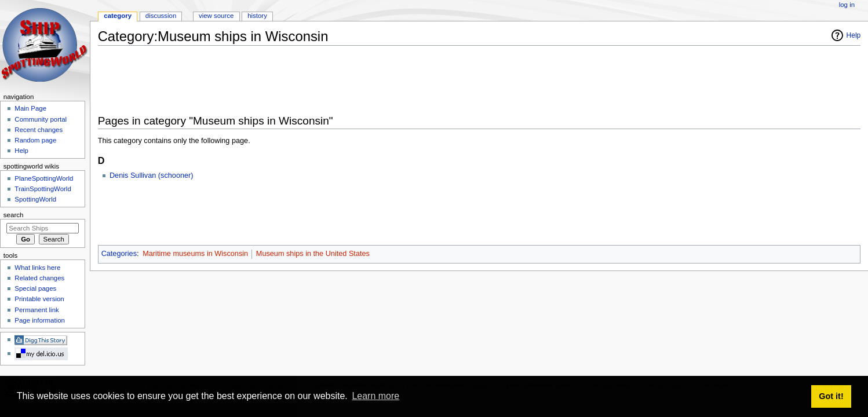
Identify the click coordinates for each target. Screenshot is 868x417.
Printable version (39, 299)
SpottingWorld (35, 199)
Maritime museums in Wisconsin (195, 254)
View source (216, 16)
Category (118, 16)
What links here (37, 268)
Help (854, 35)
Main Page (30, 108)
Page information (40, 320)
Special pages (35, 288)
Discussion (161, 16)
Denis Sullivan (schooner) (152, 175)
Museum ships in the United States (313, 254)
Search (14, 215)
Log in (847, 5)
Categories (119, 254)
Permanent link (37, 310)
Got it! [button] (831, 396)
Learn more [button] (375, 396)
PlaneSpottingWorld (44, 178)
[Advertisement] (309, 81)
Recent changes (39, 130)
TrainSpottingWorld (43, 189)
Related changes (39, 278)
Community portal (41, 119)
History (257, 16)
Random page (35, 140)
